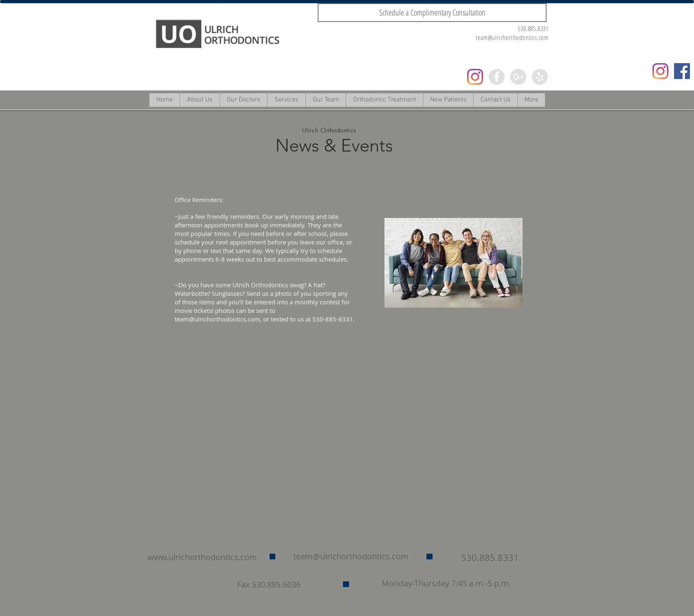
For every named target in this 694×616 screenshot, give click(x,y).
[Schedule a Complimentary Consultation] (432, 13)
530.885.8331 (533, 29)
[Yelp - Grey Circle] (540, 77)
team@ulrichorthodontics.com (512, 37)
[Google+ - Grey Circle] (518, 77)
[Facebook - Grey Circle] (497, 77)
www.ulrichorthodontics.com (202, 557)
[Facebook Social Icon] (682, 71)
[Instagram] (475, 77)
